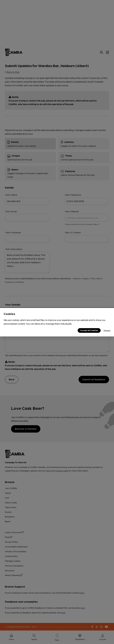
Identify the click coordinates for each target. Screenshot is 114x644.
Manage (107, 330)
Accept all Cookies (89, 330)
